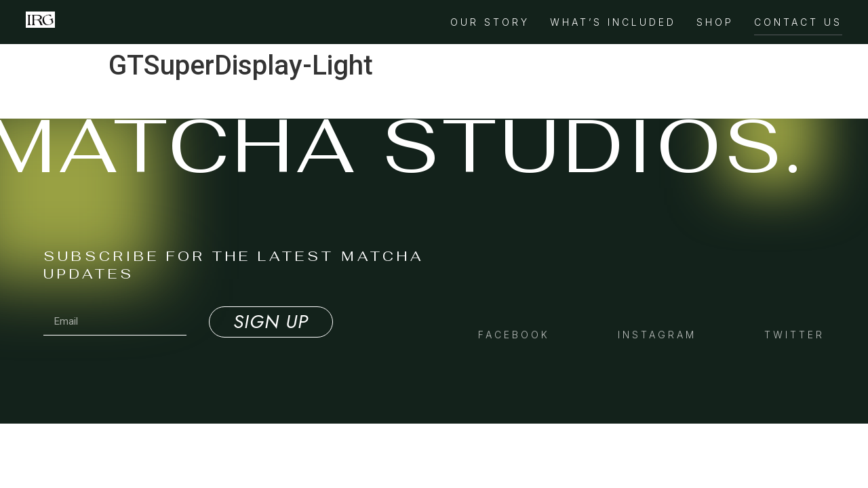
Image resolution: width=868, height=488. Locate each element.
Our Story (490, 22)
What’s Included (613, 22)
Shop (715, 22)
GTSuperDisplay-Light (161, 101)
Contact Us (798, 22)
